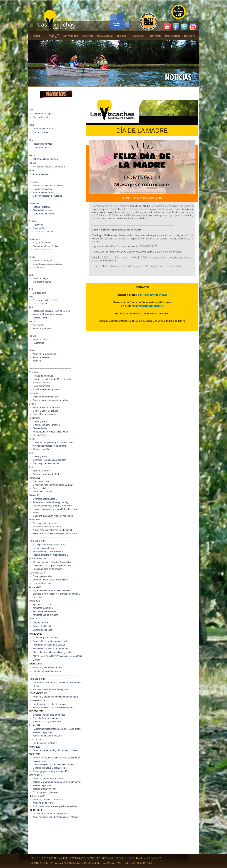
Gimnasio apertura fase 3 (45, 499)
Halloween (38, 225)
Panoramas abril (41, 148)
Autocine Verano (41, 357)
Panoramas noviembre (44, 214)
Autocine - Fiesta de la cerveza (48, 314)
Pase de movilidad (42, 386)
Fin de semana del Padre (45, 743)
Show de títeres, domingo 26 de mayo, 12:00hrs (56, 750)
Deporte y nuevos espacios (46, 463)
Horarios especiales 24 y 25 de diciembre (53, 379)
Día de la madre (41, 132)
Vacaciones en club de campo (47, 527)
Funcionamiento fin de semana (48, 569)
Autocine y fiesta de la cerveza (48, 667)
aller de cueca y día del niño (47, 722)
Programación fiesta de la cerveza (49, 645)
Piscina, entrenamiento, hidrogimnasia (51, 814)
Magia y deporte (41, 622)
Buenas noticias (41, 488)
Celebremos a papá (42, 113)
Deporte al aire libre (42, 583)
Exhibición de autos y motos (46, 389)
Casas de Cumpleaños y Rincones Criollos (53, 442)
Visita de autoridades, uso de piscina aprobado (55, 533)
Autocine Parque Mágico (45, 354)
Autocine (37, 361)
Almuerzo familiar (41, 449)
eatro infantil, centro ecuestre (48, 736)
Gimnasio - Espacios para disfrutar (49, 460)
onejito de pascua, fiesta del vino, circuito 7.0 (56, 765)
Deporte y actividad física (45, 300)
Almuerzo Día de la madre (45, 615)
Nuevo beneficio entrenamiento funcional (52, 530)
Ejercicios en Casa (42, 605)
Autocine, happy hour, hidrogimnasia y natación (56, 817)
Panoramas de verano (44, 192)
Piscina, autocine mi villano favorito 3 (51, 555)
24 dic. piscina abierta (43, 548)
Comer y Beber (40, 422)
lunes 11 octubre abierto (45, 414)
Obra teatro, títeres (42, 282)
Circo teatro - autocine (44, 232)
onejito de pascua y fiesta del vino (51, 768)
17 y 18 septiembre (42, 243)
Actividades (38, 325)
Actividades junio (41, 117)
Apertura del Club (41, 471)
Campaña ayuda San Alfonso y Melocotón (53, 516)
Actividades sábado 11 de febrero (49, 167)
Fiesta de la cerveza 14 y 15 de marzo (51, 649)
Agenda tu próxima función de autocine (52, 400)
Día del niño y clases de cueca (48, 718)
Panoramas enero (42, 174)
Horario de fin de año (43, 376)
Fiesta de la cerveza (43, 144)
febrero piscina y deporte (45, 523)
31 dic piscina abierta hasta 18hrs (49, 545)
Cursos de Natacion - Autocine (48, 196)
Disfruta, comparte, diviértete (47, 425)
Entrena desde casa (43, 630)
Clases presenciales (43, 576)
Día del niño (38, 267)
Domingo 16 (39, 228)
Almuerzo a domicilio (43, 608)
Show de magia (40, 278)
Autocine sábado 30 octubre (46, 407)
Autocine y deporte (42, 328)
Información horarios (43, 492)
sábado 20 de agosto (43, 261)
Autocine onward (41, 340)
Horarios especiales (42, 189)
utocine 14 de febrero (45, 803)
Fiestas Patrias (40, 428)
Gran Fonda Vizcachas (43, 249)
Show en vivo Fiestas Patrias (45, 246)
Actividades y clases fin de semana (50, 446)
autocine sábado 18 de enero (47, 671)
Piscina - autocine (42, 207)
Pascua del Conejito (43, 626)
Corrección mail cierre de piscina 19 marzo (53, 485)
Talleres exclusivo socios (45, 789)
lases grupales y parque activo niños (52, 771)
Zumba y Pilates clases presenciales (50, 580)
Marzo (36, 652)
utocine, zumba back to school (49, 779)
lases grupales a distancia (47, 638)
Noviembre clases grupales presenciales (52, 566)
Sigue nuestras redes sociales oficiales (52, 590)
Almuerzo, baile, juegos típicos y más (51, 432)
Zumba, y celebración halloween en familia (53, 708)
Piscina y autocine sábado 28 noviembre (52, 562)
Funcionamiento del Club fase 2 (48, 552)
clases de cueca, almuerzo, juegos (47, 264)
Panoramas (38, 343)
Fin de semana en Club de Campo (49, 704)
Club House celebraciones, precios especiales (55, 806)
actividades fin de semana (45, 159)
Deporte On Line (41, 481)
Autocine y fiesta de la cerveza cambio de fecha (56, 697)
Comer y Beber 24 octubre (46, 411)
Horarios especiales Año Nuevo (48, 186)
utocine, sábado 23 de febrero (49, 800)
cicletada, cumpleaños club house (49, 715)
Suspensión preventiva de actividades (51, 641)
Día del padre (39, 293)
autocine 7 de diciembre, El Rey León (51, 689)
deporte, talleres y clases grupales (56, 652)
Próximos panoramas (43, 129)
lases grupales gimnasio (46, 792)
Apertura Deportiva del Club (46, 474)
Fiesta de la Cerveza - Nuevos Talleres (51, 311)
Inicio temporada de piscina (46, 397)
